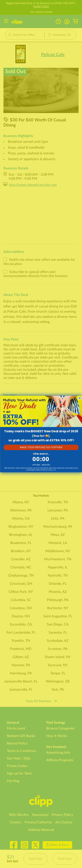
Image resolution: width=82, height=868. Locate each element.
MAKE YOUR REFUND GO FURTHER (41, 447)
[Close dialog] (80, 398)
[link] (41, 411)
